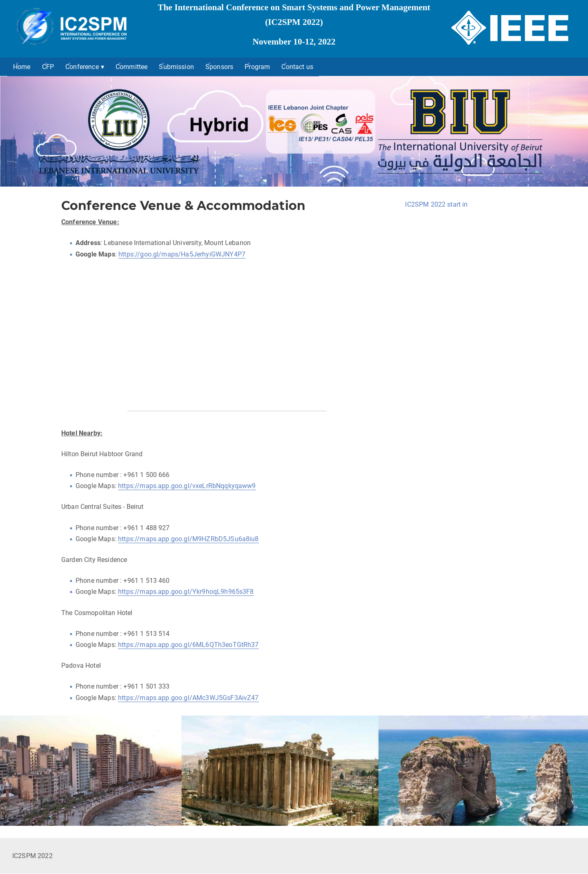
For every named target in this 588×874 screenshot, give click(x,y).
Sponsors (219, 67)
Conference (82, 67)
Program (257, 67)
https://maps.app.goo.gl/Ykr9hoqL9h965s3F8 (186, 592)
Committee (131, 67)
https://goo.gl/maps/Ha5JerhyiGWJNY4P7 (182, 254)
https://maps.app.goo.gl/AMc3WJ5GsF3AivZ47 (188, 698)
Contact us (297, 67)
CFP (48, 67)
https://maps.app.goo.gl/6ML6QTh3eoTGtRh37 (188, 645)
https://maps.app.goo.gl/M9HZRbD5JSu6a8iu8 (188, 539)
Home (22, 67)
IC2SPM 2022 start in (436, 204)
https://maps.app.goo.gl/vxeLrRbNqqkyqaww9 (187, 486)
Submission (176, 67)
